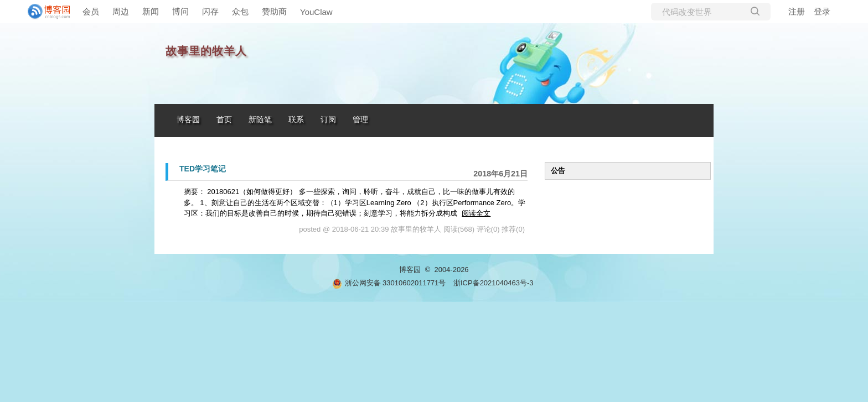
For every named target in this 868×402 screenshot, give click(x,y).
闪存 (210, 11)
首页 (224, 120)
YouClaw (316, 12)
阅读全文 (476, 213)
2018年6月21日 (500, 174)
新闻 (151, 11)
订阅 (328, 120)
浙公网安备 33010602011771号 (389, 283)
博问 (180, 11)
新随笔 (260, 120)
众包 (240, 11)
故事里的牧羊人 (206, 51)
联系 (296, 120)
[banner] (44, 12)
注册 (797, 11)
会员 (91, 11)
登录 (822, 11)
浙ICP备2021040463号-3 (494, 283)
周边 (121, 11)
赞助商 (274, 11)
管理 (360, 120)
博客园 (188, 120)
